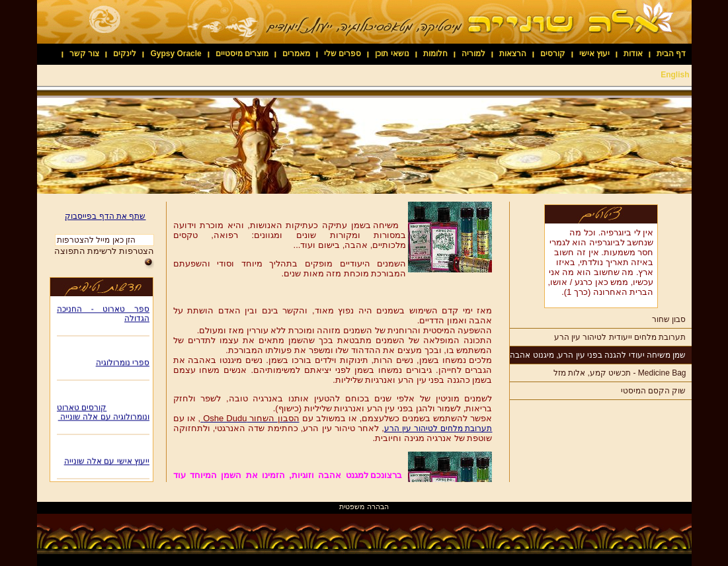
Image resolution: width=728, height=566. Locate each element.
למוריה (473, 54)
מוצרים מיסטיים (242, 54)
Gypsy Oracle (176, 54)
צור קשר (84, 54)
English (675, 75)
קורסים (553, 54)
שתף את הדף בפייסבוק (105, 216)
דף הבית (671, 54)
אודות (633, 54)
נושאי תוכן (392, 54)
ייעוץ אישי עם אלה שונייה (106, 462)
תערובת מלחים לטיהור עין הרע (438, 428)
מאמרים (296, 54)
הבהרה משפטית (364, 506)
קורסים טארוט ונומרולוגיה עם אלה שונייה (103, 413)
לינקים (125, 54)
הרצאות (513, 54)
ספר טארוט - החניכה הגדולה (103, 315)
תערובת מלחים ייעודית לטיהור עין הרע (620, 337)
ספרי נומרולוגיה (122, 364)
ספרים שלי (343, 54)
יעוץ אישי (594, 54)
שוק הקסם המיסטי (654, 391)
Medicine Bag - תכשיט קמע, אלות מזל (620, 373)
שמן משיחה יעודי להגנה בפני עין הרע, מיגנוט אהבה (598, 355)
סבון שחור (669, 319)
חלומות (435, 54)
